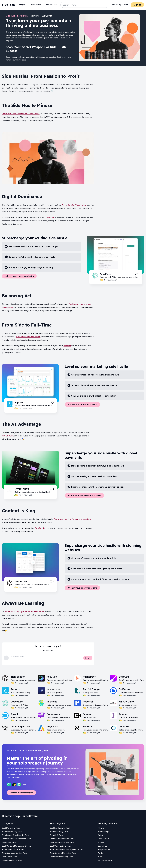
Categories (23, 5)
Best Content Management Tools (17, 846)
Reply (88, 658)
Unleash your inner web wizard (82, 588)
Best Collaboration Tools (13, 849)
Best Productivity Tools (12, 832)
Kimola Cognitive (105, 860)
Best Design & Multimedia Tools (16, 835)
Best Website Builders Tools (62, 842)
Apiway (101, 835)
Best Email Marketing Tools (62, 857)
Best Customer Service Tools (15, 853)
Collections (36, 5)
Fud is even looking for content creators (72, 519)
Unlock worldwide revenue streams (84, 496)
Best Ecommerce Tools (12, 860)
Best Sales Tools (9, 842)
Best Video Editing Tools (61, 846)
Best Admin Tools (10, 857)
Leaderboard (51, 5)
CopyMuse (49, 217)
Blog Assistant (104, 849)
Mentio (101, 828)
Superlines (102, 846)
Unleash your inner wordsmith (19, 276)
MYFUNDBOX (8, 436)
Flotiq (100, 853)
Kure (100, 857)
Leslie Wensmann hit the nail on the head (21, 114)
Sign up (137, 5)
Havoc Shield (104, 839)
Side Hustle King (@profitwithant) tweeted (24, 612)
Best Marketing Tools (11, 828)
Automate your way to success (82, 404)
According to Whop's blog (74, 205)
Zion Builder (40, 528)
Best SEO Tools (57, 835)
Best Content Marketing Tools (63, 853)
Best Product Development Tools (17, 839)
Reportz (67, 346)
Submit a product (120, 5)
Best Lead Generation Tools (62, 839)
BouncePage (103, 832)
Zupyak (101, 842)
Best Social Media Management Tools (66, 849)
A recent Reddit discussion (28, 337)
